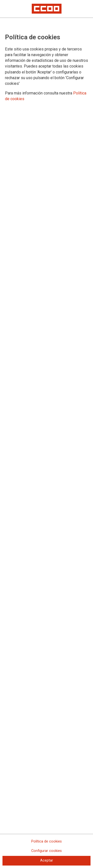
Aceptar (47, 860)
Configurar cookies (46, 851)
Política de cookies (46, 841)
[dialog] (46, 434)
